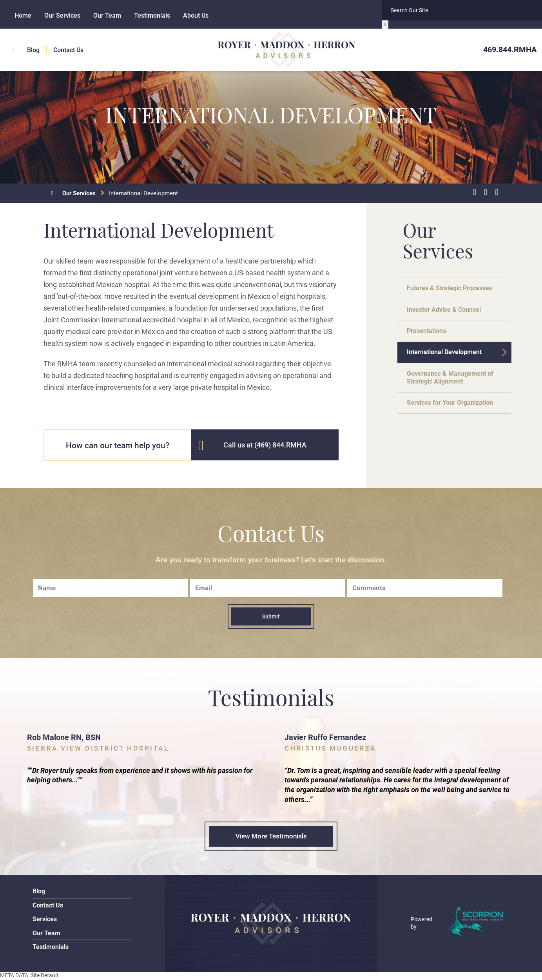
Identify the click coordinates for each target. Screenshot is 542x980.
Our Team (107, 15)
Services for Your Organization (454, 409)
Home (23, 15)
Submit (271, 616)
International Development (448, 356)
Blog (33, 49)
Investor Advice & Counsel (448, 311)
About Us (196, 15)
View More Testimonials (271, 837)
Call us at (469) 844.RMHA (265, 445)
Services (45, 920)
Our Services (62, 15)
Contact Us (68, 49)
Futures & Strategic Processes (453, 289)
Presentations (429, 333)
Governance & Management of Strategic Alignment (453, 383)
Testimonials (152, 15)
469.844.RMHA (510, 49)
